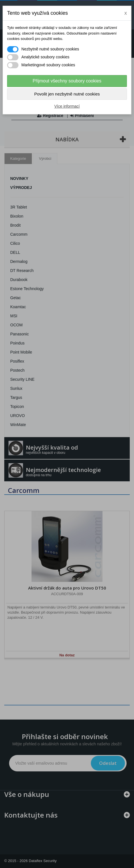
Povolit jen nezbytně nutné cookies (67, 94)
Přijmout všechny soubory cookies (67, 81)
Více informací (67, 106)
